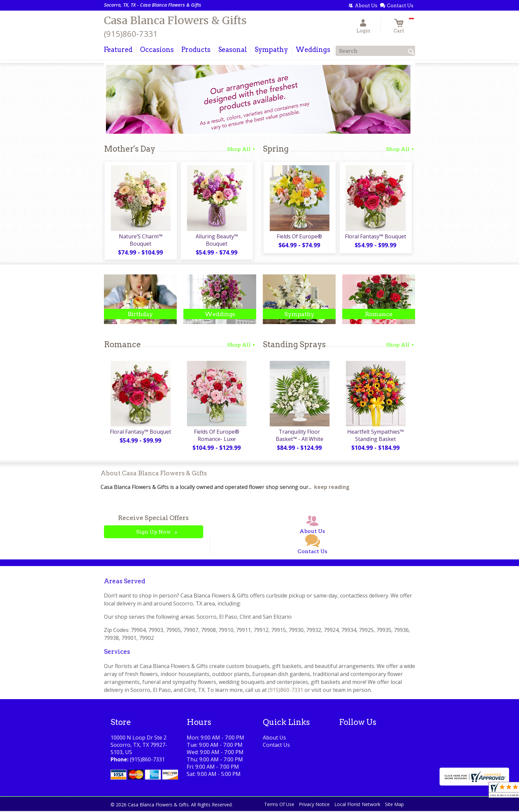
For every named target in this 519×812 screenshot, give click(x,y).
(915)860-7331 (131, 34)
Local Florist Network (357, 805)
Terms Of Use (279, 805)
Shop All (242, 149)
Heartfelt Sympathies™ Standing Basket (376, 436)
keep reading (332, 488)
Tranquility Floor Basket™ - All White (299, 436)
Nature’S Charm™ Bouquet (140, 240)
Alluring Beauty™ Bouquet (216, 240)
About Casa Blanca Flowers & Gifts (154, 474)
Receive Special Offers (153, 519)
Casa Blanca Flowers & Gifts (175, 21)
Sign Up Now (153, 533)
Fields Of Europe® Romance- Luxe (217, 436)
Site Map (394, 805)
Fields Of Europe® (299, 237)
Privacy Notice (314, 805)
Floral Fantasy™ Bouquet (376, 237)
